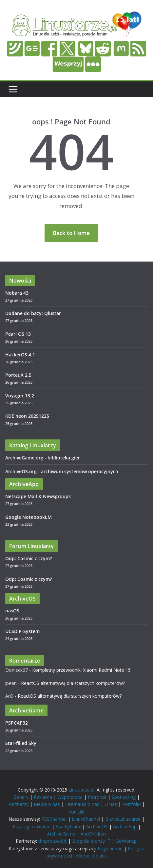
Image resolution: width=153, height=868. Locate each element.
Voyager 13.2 (20, 396)
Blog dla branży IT (91, 841)
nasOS (12, 611)
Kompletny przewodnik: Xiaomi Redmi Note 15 (81, 670)
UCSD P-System (22, 631)
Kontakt (76, 812)
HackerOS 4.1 (20, 355)
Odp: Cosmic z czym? (29, 558)
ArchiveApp (125, 826)
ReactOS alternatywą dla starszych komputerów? (73, 683)
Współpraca (70, 797)
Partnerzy (18, 804)
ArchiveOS (97, 826)
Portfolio (132, 804)
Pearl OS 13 (18, 334)
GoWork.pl (127, 841)
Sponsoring (124, 797)
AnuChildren (93, 834)
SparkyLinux (68, 826)
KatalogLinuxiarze (32, 826)
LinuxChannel (86, 819)
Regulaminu (110, 848)
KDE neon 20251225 (27, 416)
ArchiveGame (61, 834)
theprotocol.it (53, 841)
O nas (111, 804)
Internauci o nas (82, 804)
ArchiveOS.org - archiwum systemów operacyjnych (62, 471)
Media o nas (47, 804)
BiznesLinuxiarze (123, 819)
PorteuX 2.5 (18, 375)
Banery (21, 797)
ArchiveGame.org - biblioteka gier (43, 458)
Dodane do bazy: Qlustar (33, 313)
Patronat (97, 797)
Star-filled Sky (21, 743)
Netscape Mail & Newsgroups (38, 496)
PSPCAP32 (17, 723)
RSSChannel (54, 819)
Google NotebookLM (29, 517)
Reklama (43, 797)
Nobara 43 (17, 293)
